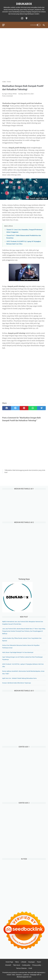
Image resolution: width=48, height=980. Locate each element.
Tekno (17, 962)
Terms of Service (21, 968)
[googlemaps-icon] (26, 18)
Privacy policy (37, 965)
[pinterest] (24, 408)
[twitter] (15, 408)
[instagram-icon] (22, 18)
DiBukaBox (24, 4)
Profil (30, 968)
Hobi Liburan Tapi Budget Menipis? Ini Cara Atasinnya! (18, 652)
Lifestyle (24, 962)
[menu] (5, 25)
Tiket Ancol (16, 965)
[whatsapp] (33, 408)
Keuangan (32, 962)
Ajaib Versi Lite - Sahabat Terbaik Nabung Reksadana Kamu (19, 678)
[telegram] (41, 408)
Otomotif (8, 965)
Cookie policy (26, 965)
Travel (39, 962)
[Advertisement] (24, 54)
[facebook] (7, 408)
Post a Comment (8, 96)
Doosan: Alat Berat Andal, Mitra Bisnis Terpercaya (17, 683)
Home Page (9, 962)
